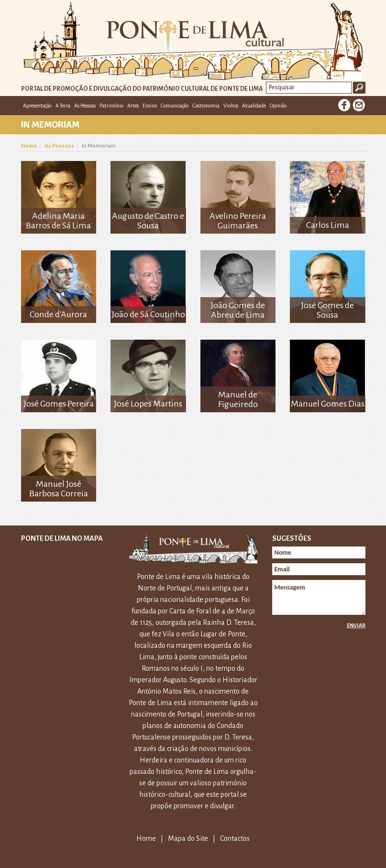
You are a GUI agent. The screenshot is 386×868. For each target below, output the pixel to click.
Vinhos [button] (231, 106)
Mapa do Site (188, 838)
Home (29, 146)
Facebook (344, 105)
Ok (359, 88)
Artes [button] (133, 106)
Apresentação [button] (37, 106)
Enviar (356, 625)
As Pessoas (59, 146)
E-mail (359, 105)
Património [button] (111, 106)
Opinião (278, 106)
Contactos (235, 838)
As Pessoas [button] (85, 106)
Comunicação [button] (175, 106)
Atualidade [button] (254, 106)
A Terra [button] (63, 106)
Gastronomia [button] (206, 106)
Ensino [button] (150, 106)
